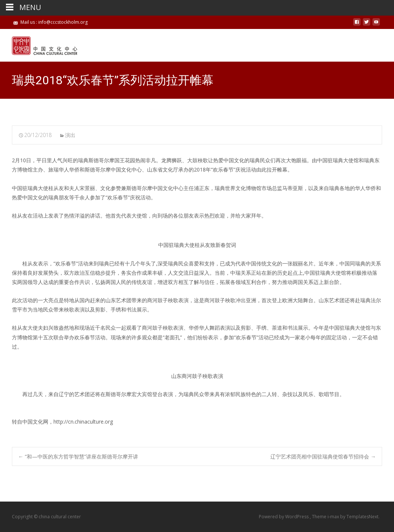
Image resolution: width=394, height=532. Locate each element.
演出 (70, 135)
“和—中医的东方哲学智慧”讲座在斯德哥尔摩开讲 (78, 456)
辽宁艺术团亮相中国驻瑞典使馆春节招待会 (323, 456)
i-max (334, 517)
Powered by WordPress (284, 517)
